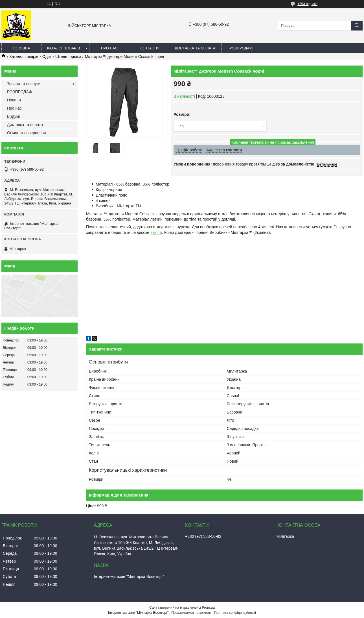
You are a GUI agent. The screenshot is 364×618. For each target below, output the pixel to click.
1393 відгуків (307, 4)
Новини (14, 100)
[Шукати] (357, 26)
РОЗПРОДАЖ (241, 48)
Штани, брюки (68, 56)
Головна (21, 48)
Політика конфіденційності (235, 613)
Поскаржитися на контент (191, 613)
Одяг (47, 56)
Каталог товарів (63, 48)
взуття (156, 232)
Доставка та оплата (195, 48)
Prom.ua (208, 608)
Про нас (109, 48)
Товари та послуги (24, 84)
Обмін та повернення (27, 133)
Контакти (149, 48)
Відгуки (14, 116)
